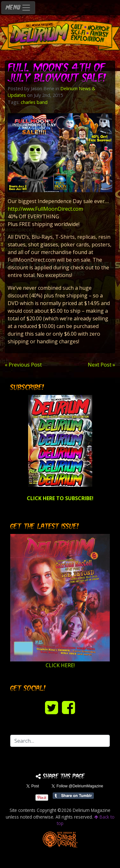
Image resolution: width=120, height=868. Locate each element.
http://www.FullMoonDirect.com (45, 209)
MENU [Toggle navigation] (18, 8)
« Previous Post (23, 365)
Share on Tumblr (73, 796)
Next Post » (101, 365)
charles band (34, 102)
